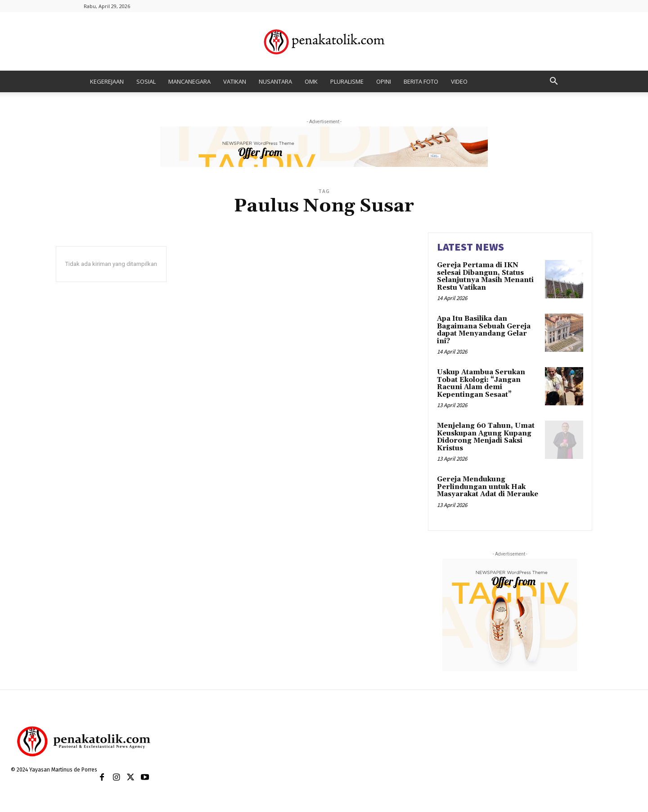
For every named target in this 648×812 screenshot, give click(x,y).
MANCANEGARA (189, 81)
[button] (553, 82)
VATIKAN (235, 81)
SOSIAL (146, 81)
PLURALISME (347, 81)
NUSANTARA (275, 81)
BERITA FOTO (421, 81)
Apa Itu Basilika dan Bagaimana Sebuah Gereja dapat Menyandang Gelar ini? (484, 330)
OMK (311, 81)
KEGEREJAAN (107, 81)
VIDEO (459, 81)
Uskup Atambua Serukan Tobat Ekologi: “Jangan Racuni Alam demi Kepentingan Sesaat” (481, 384)
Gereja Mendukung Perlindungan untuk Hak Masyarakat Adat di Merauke (488, 487)
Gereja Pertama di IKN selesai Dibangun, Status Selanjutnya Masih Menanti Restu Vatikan (485, 276)
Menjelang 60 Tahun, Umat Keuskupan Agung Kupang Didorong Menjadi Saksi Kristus (486, 437)
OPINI (384, 81)
